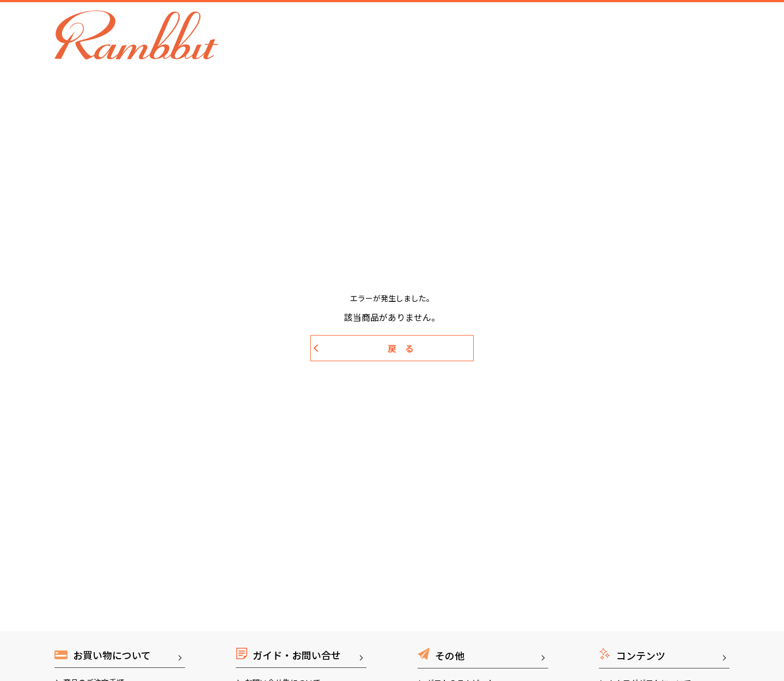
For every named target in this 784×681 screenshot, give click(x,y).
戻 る (401, 348)
